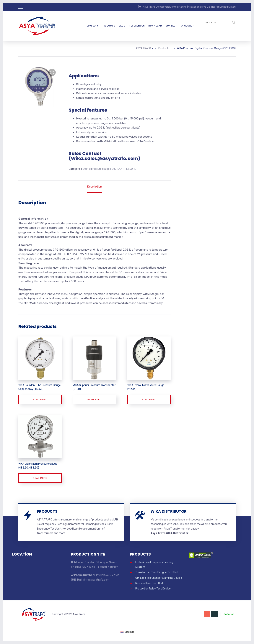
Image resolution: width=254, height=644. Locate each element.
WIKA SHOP (188, 26)
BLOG (122, 26)
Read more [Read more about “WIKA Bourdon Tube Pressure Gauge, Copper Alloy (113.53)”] (40, 399)
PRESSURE (129, 169)
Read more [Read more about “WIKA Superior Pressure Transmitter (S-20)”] (94, 399)
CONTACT (171, 26)
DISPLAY (117, 169)
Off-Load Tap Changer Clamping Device (159, 578)
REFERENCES (137, 26)
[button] (52, 72)
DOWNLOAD (155, 26)
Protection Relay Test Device (153, 589)
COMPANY (92, 26)
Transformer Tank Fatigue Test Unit (157, 572)
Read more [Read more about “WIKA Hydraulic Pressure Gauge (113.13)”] (149, 399)
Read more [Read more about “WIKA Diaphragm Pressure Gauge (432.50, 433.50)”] (40, 478)
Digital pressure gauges (97, 169)
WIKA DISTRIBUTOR (169, 511)
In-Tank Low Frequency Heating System (154, 565)
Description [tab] (95, 187)
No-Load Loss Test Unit (149, 583)
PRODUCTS (108, 26)
